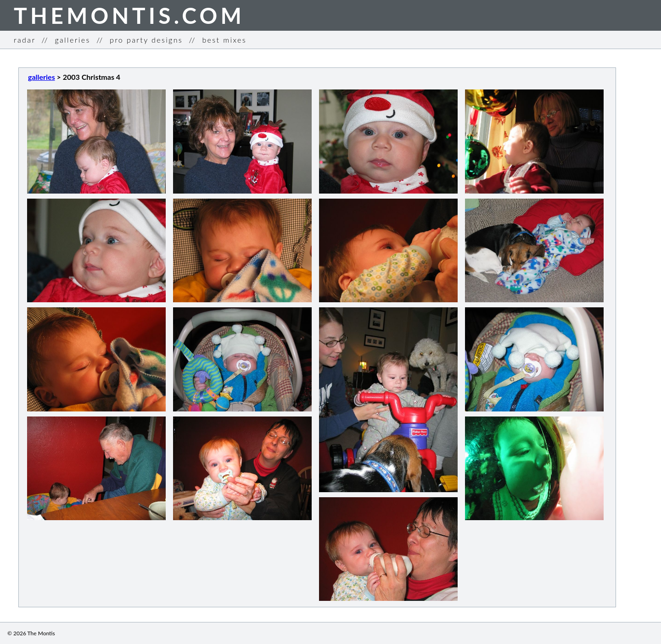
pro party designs (146, 40)
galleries (72, 40)
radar (25, 40)
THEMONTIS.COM (129, 15)
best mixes (224, 40)
